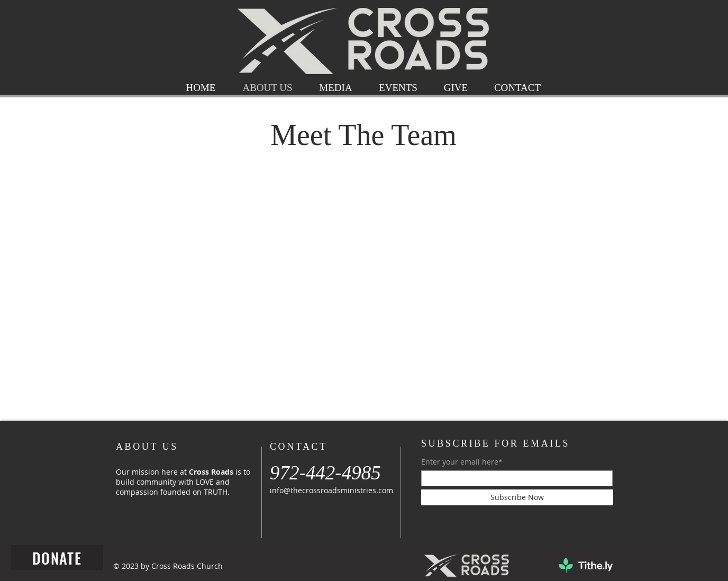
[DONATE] (57, 558)
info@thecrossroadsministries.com (331, 490)
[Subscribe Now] (517, 497)
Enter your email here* (462, 462)
